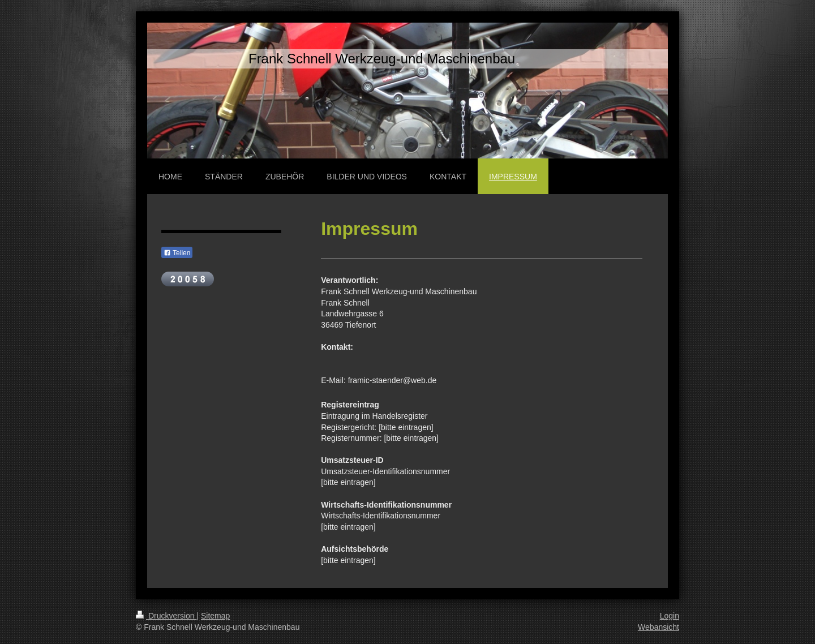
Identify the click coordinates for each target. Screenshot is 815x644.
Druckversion (166, 616)
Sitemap (215, 616)
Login (670, 616)
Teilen (177, 253)
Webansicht (659, 627)
